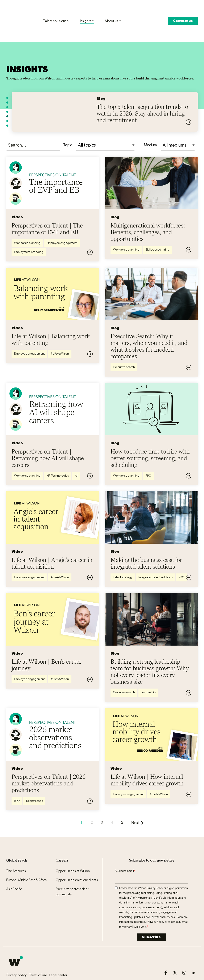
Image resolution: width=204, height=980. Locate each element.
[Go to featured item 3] (7, 91)
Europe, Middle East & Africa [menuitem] (26, 864)
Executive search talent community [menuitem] (72, 876)
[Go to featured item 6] (7, 105)
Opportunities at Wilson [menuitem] (73, 855)
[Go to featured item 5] (7, 101)
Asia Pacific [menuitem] (14, 873)
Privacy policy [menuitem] (16, 960)
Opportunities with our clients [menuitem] (77, 864)
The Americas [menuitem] (16, 855)
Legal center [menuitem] (58, 960)
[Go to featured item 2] (7, 87)
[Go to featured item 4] (7, 96)
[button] (166, 957)
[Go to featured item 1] (7, 82)
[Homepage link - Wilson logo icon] (16, 953)
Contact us (183, 13)
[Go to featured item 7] (7, 110)
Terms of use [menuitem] (38, 960)
